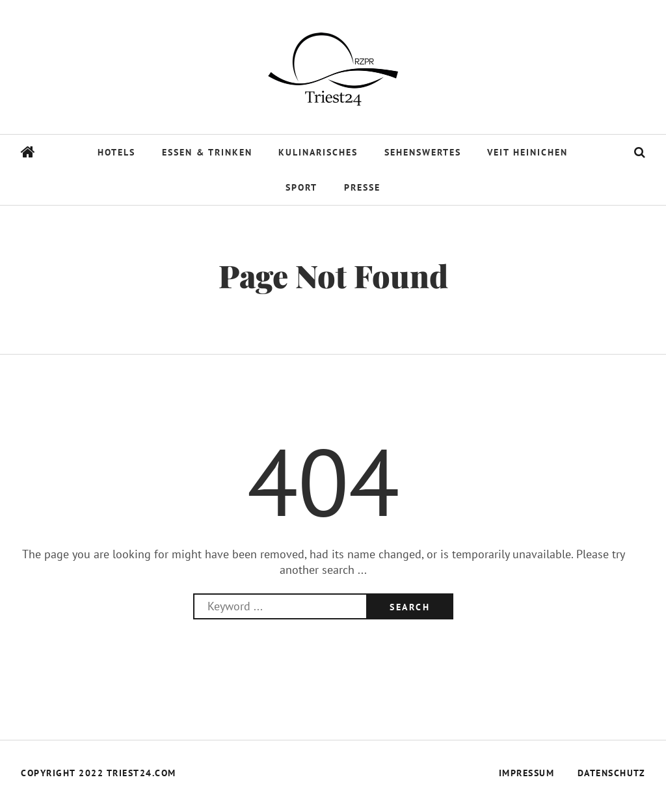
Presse (362, 187)
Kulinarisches (318, 152)
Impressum (527, 773)
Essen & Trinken (207, 152)
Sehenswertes (423, 152)
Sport (301, 187)
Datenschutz (612, 773)
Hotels (116, 152)
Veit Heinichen (527, 152)
